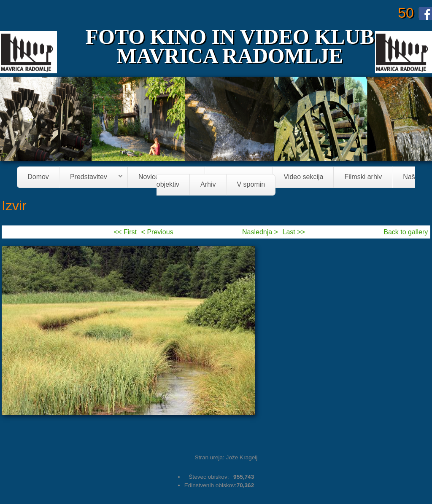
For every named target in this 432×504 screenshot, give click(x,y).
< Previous (157, 232)
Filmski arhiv (363, 177)
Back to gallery (406, 232)
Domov (38, 177)
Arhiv (208, 185)
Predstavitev (91, 178)
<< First (125, 232)
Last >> (294, 232)
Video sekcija (303, 177)
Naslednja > (260, 232)
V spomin (251, 185)
